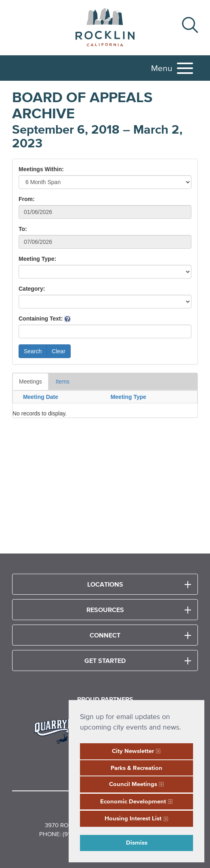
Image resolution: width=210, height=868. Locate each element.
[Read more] (65, 730)
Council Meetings (133, 784)
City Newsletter (133, 751)
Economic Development (133, 801)
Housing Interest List (133, 818)
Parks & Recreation (136, 768)
